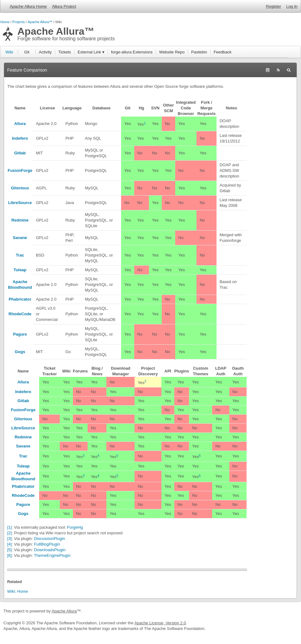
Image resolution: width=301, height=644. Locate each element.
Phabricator (20, 299)
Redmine (20, 220)
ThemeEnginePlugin (52, 555)
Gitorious (20, 188)
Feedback (223, 52)
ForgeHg (75, 527)
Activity (45, 52)
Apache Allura (64, 611)
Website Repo (172, 52)
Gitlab (20, 153)
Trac (20, 255)
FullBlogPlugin (47, 544)
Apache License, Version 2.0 (160, 623)
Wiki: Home (18, 591)
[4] (9, 544)
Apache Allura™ (40, 22)
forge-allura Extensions (132, 52)
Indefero (20, 138)
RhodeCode (20, 314)
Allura (20, 124)
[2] (9, 533)
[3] (9, 539)
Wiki (9, 52)
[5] (9, 550)
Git (27, 52)
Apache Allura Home (28, 6)
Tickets (65, 52)
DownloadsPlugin (50, 550)
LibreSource (20, 203)
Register (273, 6)
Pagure (20, 334)
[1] (9, 527)
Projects (19, 22)
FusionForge (20, 170)
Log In (292, 6)
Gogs (20, 352)
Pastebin (199, 52)
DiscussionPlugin (50, 539)
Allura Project (64, 6)
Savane (20, 238)
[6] (9, 555)
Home (5, 22)
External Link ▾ (91, 52)
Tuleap (20, 270)
